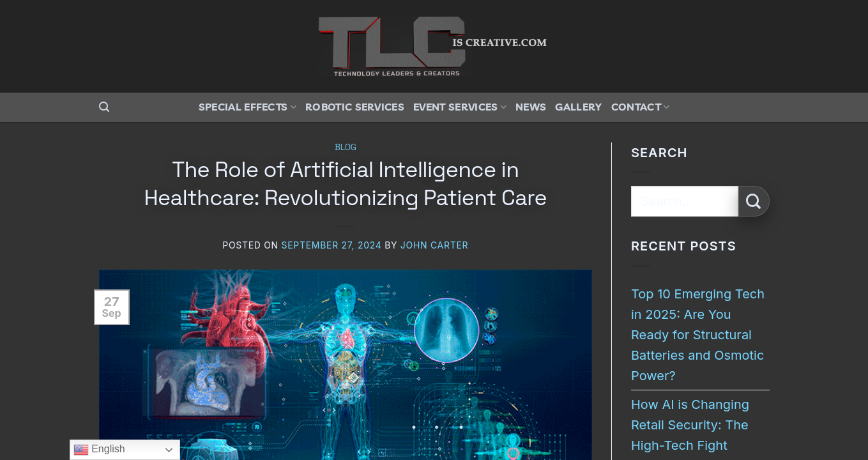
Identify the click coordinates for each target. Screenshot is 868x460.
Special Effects (247, 107)
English (99, 450)
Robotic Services (355, 107)
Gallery (578, 107)
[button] (104, 107)
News (531, 107)
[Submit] (754, 202)
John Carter (434, 245)
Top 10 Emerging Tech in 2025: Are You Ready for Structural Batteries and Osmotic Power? (698, 335)
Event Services (460, 107)
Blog (346, 147)
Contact (641, 107)
